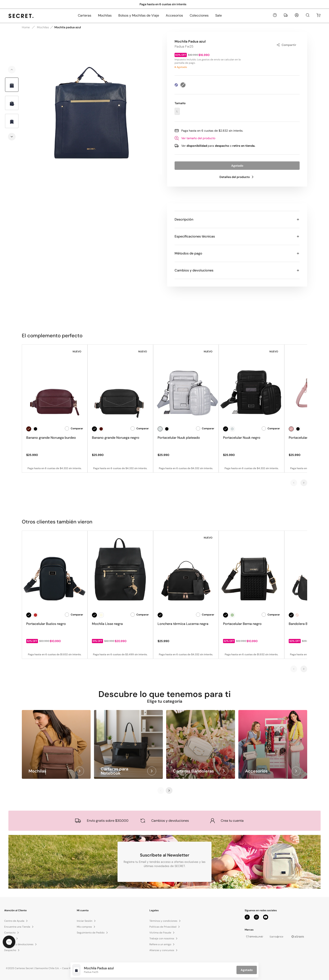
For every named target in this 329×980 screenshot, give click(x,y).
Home (26, 27)
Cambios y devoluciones (237, 270)
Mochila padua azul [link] (68, 27)
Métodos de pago (237, 253)
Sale (219, 15)
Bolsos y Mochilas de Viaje (139, 15)
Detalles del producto (237, 177)
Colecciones (199, 15)
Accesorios (174, 15)
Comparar (74, 428)
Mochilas (105, 15)
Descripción (237, 219)
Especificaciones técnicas (237, 236)
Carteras (85, 15)
